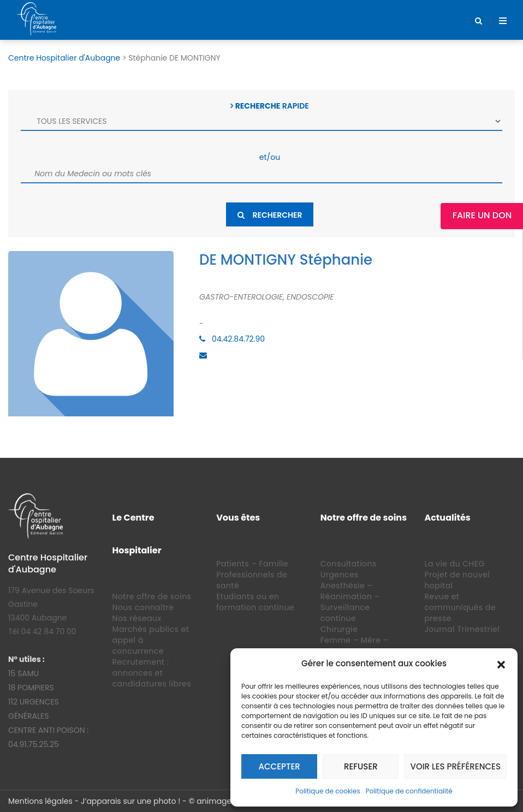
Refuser (361, 766)
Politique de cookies (328, 791)
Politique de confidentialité (409, 791)
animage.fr (218, 801)
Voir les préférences (455, 766)
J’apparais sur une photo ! (130, 801)
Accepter (280, 766)
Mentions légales (40, 801)
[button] (501, 664)
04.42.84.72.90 (238, 339)
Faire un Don (482, 215)
